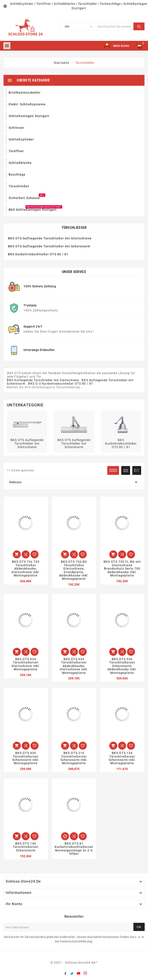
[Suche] (114, 26)
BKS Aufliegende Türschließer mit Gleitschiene (43, 380)
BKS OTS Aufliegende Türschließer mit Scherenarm (49, 246)
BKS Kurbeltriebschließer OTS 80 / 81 (38, 254)
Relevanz (74, 482)
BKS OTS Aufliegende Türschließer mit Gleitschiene (50, 238)
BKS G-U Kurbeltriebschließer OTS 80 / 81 (61, 384)
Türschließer (74, 228)
